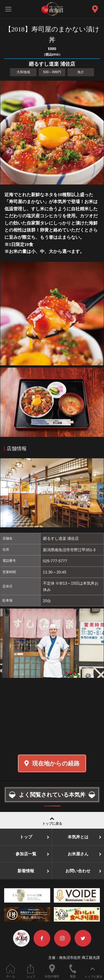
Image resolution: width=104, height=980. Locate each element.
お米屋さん (78, 854)
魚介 (81, 72)
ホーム (10, 971)
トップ (26, 837)
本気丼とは (78, 837)
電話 (73, 971)
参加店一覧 (26, 854)
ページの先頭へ (94, 971)
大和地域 (23, 72)
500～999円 (52, 72)
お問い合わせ (78, 871)
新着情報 (26, 871)
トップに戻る (52, 820)
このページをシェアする (31, 971)
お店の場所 (52, 971)
